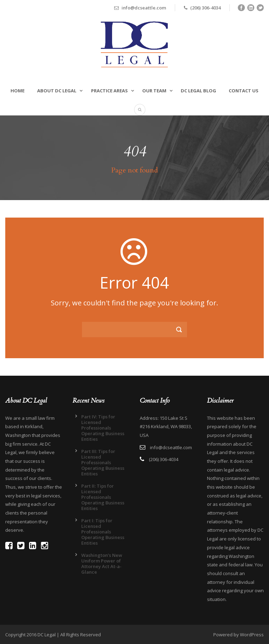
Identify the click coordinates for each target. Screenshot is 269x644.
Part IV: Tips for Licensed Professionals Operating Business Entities (103, 428)
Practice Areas (109, 91)
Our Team (154, 91)
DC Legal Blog (198, 91)
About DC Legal (57, 91)
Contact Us (244, 91)
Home (18, 91)
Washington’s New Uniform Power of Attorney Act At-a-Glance (102, 564)
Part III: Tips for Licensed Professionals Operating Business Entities (103, 462)
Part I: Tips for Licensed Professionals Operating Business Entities (103, 532)
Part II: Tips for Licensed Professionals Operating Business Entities (103, 497)
